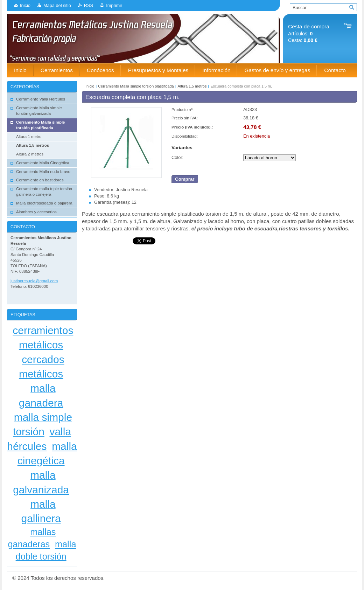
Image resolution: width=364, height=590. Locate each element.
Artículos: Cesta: (309, 33)
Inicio (25, 5)
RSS (89, 5)
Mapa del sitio (57, 5)
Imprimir (114, 5)
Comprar (185, 179)
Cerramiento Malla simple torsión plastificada (136, 86)
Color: (177, 157)
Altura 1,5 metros (192, 86)
